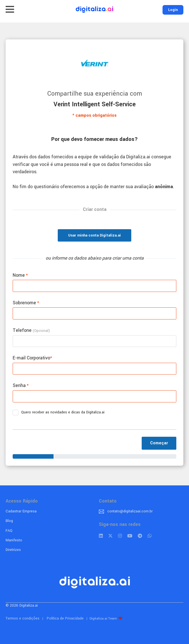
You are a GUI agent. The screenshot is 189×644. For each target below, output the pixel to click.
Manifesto (14, 540)
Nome (20, 275)
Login (173, 10)
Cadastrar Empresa (21, 511)
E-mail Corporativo (32, 358)
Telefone (31, 330)
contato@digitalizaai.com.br (130, 511)
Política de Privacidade (65, 618)
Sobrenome (26, 303)
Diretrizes (13, 550)
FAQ (9, 531)
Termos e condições (23, 618)
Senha (21, 385)
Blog (9, 521)
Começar (159, 443)
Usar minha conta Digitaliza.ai (94, 235)
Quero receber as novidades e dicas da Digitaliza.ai (60, 413)
